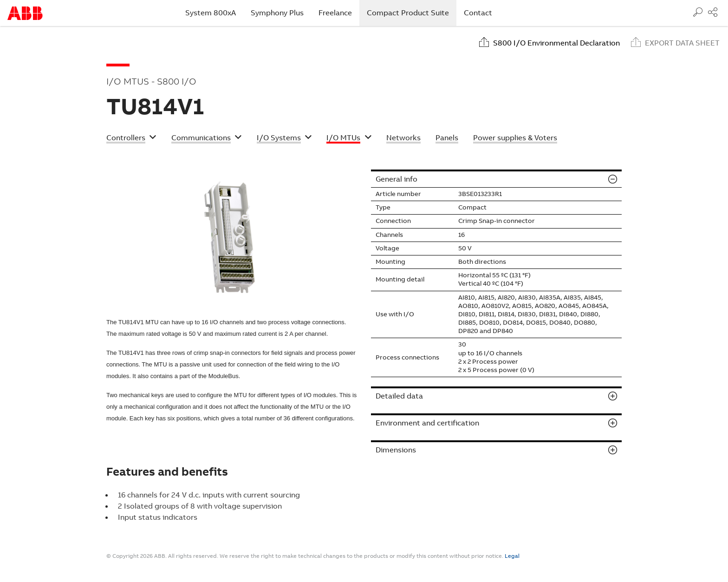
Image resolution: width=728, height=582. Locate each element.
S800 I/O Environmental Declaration (556, 43)
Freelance (335, 13)
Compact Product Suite (412, 13)
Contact (478, 13)
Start (25, 13)
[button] (131, 139)
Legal (512, 556)
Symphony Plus (277, 13)
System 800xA (211, 13)
